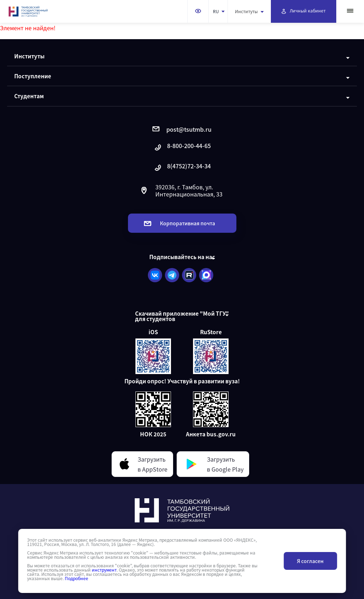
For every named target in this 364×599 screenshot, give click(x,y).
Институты (249, 11)
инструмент (104, 570)
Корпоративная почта (180, 223)
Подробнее (76, 578)
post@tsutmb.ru (182, 129)
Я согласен (310, 561)
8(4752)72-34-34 (182, 168)
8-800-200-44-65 (182, 148)
